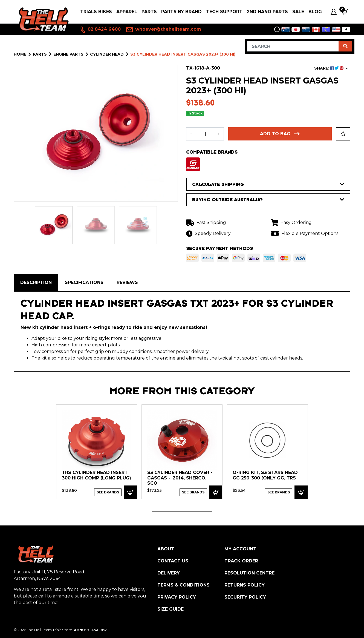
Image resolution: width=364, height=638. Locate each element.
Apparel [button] (127, 12)
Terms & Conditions (184, 585)
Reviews (127, 282)
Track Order (241, 561)
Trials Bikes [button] (96, 12)
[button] (343, 134)
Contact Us (173, 561)
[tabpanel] (97, 452)
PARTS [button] (149, 12)
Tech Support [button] (224, 12)
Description (36, 282)
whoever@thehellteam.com (164, 30)
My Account (240, 549)
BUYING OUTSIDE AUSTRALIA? (268, 200)
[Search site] (345, 46)
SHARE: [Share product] (329, 68)
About (166, 549)
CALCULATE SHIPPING (268, 184)
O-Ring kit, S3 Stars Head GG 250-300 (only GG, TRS (265, 475)
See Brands (108, 492)
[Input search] (293, 46)
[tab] (36, 283)
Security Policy (245, 597)
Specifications (84, 282)
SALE (298, 12)
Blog (315, 12)
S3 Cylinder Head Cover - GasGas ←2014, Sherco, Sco (180, 478)
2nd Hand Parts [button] (267, 12)
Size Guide (171, 609)
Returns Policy (245, 585)
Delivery (169, 573)
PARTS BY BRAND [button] (181, 12)
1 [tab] (182, 512)
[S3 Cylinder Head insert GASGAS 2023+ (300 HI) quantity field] (205, 134)
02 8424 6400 (100, 30)
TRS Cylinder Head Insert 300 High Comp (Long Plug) (96, 475)
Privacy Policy (177, 597)
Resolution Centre (249, 573)
